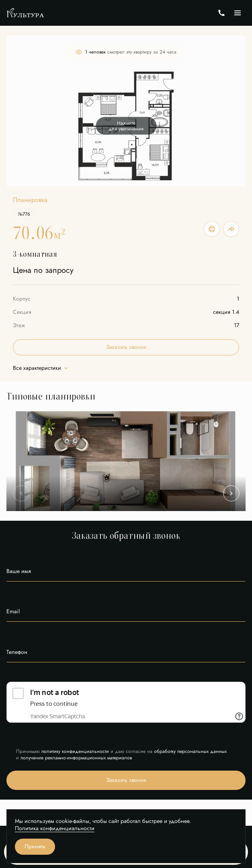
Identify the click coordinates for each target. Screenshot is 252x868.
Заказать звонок (126, 347)
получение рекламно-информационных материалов (76, 758)
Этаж (19, 325)
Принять (35, 846)
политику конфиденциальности (75, 751)
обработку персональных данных (190, 751)
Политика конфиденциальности (55, 828)
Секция (22, 312)
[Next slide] (231, 493)
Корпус (22, 299)
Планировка (30, 200)
